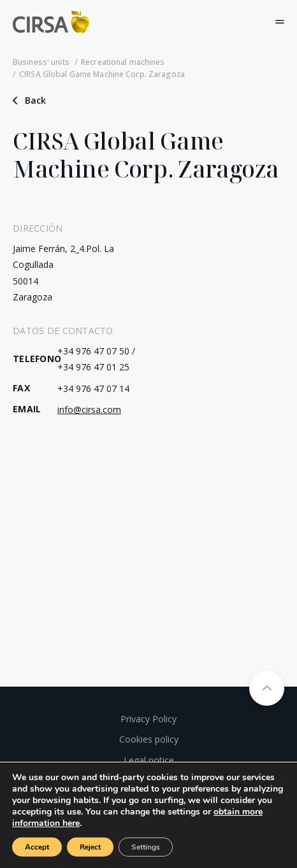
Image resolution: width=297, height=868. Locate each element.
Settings (146, 847)
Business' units (41, 62)
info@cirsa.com (89, 409)
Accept (37, 847)
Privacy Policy (148, 719)
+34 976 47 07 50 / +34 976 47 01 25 (96, 359)
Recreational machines (123, 62)
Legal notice (149, 760)
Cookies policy (149, 739)
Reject (90, 847)
